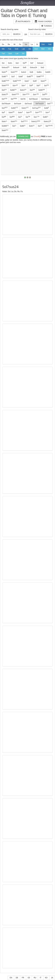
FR (23, 978)
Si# (23, 54)
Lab (23, 49)
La (32, 44)
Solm (10, 63)
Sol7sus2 (28, 104)
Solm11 (36, 121)
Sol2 (42, 68)
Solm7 (23, 90)
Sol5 (24, 68)
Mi (15, 44)
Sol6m (39, 72)
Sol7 (13, 77)
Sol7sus (36, 108)
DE (17, 978)
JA (52, 978)
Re (9, 44)
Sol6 (31, 72)
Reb (50, 44)
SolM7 (13, 90)
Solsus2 (40, 63)
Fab (10, 49)
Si (37, 44)
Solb (16, 49)
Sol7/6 (23, 99)
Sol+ (17, 63)
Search (17, 34)
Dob (43, 44)
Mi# (49, 49)
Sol (26, 44)
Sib (30, 49)
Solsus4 (16, 68)
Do (3, 44)
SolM (21, 76)
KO (46, 978)
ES (29, 978)
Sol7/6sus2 (33, 99)
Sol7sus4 (17, 104)
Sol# (10, 54)
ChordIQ (37, 136)
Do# (36, 49)
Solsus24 (33, 68)
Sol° (32, 63)
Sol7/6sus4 (46, 99)
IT (41, 978)
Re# (43, 49)
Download (23, 136)
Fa (20, 44)
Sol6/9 (48, 72)
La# (17, 54)
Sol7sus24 (40, 104)
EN (11, 978)
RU (35, 978)
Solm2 (24, 72)
